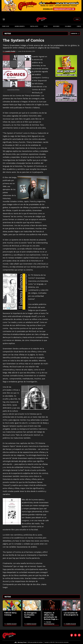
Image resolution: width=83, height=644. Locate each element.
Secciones (56, 26)
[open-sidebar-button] (4, 19)
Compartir (75, 34)
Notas (46, 26)
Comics (79, 26)
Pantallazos (34, 26)
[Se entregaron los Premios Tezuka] (32, 605)
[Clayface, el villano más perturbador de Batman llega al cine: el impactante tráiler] (51, 605)
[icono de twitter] (75, 635)
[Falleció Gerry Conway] (12, 605)
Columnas (68, 26)
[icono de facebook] (72, 635)
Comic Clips (6, 26)
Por (10, 624)
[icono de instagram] (79, 635)
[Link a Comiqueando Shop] (77, 19)
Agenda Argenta (20, 26)
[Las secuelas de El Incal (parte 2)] (71, 605)
